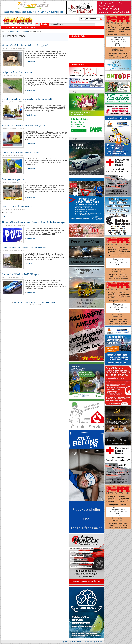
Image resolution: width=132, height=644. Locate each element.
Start (15, 302)
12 (40, 302)
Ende (53, 302)
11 (38, 302)
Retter (26, 31)
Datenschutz (77, 642)
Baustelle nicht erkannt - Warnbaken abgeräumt (24, 126)
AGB (67, 642)
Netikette (99, 642)
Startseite (13, 31)
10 (35, 302)
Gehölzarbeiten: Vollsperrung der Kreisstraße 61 (24, 248)
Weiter (47, 302)
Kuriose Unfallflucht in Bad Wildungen (20, 274)
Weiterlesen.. (31, 62)
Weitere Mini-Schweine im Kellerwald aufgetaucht (26, 45)
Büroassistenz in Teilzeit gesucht (17, 206)
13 (43, 302)
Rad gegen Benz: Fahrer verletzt (17, 72)
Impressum (89, 642)
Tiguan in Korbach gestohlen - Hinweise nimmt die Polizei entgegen (34, 222)
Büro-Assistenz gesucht (13, 179)
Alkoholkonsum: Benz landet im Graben (21, 152)
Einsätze (20, 31)
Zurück (21, 302)
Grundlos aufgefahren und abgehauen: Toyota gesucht (27, 99)
